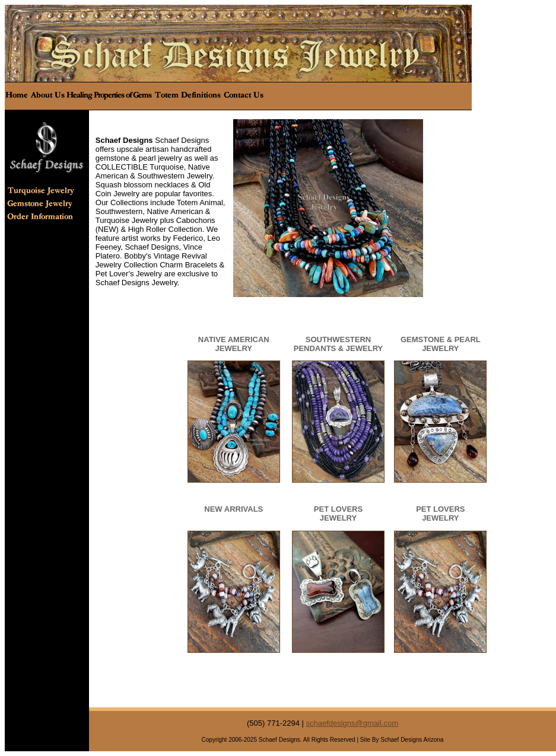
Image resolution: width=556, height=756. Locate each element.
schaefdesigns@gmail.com (352, 723)
